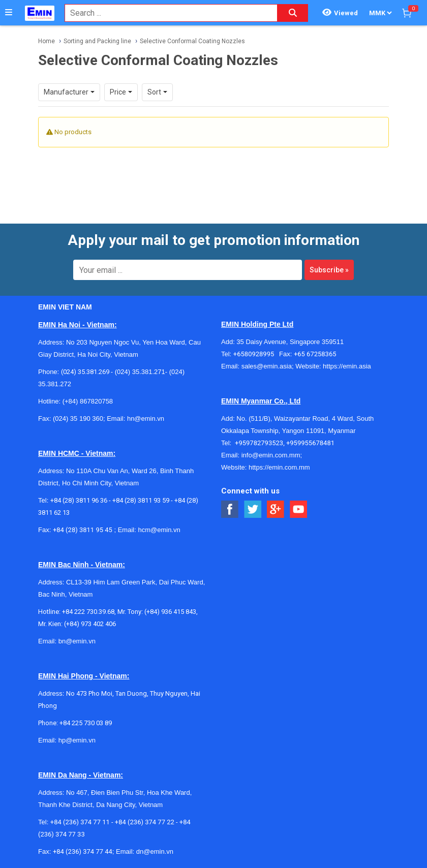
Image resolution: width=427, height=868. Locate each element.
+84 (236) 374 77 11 (80, 822)
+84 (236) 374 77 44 (83, 851)
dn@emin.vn (155, 851)
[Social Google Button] (276, 509)
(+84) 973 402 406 (90, 624)
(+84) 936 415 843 (170, 612)
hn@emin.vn (146, 418)
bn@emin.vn (77, 641)
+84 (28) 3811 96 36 (79, 500)
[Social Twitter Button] (253, 509)
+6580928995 (256, 354)
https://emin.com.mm (279, 467)
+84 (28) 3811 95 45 (83, 530)
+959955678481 (310, 443)
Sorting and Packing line (97, 41)
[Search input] (166, 13)
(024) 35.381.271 (140, 372)
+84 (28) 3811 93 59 (141, 500)
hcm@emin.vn (159, 530)
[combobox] (166, 13)
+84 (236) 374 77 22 (145, 822)
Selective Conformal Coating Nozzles (192, 41)
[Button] (9, 13)
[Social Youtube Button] (299, 509)
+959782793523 (259, 443)
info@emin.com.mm (271, 455)
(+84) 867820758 (88, 401)
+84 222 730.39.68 (88, 612)
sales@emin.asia (267, 366)
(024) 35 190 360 (78, 418)
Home (47, 41)
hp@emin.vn (77, 740)
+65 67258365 (315, 354)
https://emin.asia (347, 366)
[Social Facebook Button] (230, 509)
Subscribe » (329, 270)
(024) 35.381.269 (85, 372)
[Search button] (293, 13)
